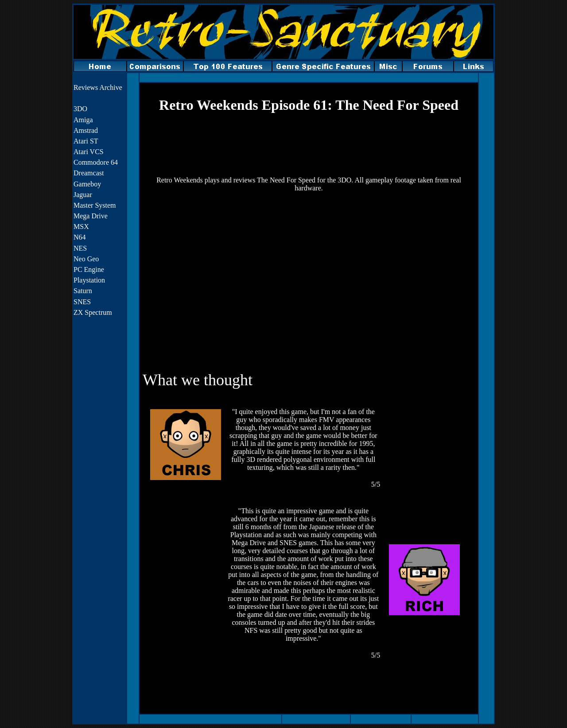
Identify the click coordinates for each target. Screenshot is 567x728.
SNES (82, 302)
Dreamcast (89, 173)
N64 (80, 237)
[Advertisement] (309, 145)
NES (80, 248)
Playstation (89, 280)
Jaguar (83, 195)
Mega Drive (91, 216)
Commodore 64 (96, 162)
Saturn (83, 291)
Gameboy (87, 184)
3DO (80, 109)
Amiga (83, 120)
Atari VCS (89, 152)
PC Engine (89, 269)
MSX (81, 227)
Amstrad (86, 130)
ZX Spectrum (93, 312)
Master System (95, 205)
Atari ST (86, 141)
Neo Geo (86, 259)
